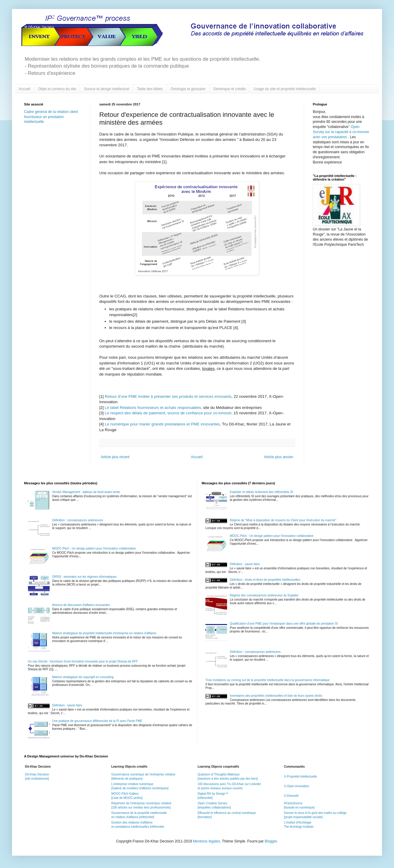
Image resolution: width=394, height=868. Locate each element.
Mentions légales (206, 841)
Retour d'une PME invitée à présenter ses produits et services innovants (168, 396)
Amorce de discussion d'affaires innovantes (81, 605)
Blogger (271, 841)
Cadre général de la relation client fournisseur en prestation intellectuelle (51, 117)
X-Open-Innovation (297, 786)
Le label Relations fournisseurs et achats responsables (153, 408)
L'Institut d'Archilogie (298, 822)
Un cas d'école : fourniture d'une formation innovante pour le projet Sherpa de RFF (83, 661)
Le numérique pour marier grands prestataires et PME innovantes (162, 424)
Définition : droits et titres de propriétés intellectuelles (265, 580)
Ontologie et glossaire (188, 89)
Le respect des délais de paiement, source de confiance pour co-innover (168, 413)
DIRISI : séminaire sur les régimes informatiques (85, 577)
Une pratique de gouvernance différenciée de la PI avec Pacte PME (97, 721)
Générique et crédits (229, 89)
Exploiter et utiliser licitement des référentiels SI (261, 492)
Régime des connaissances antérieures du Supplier (264, 595)
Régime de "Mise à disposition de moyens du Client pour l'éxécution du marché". (283, 520)
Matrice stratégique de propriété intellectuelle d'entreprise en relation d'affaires (104, 633)
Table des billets (150, 89)
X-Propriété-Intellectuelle (300, 777)
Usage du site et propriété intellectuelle (285, 89)
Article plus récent (115, 457)
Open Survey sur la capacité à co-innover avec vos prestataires (341, 132)
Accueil (25, 89)
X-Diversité (291, 796)
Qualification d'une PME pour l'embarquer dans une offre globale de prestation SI (284, 624)
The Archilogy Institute (299, 827)
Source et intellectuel (106, 89)
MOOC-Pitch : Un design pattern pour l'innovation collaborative (94, 548)
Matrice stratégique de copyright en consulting (83, 677)
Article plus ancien (279, 457)
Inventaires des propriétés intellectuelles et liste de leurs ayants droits (276, 696)
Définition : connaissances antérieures (78, 520)
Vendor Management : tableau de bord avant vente (86, 492)
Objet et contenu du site (57, 89)
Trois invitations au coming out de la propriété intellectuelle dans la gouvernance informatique (268, 680)
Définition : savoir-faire (67, 705)
